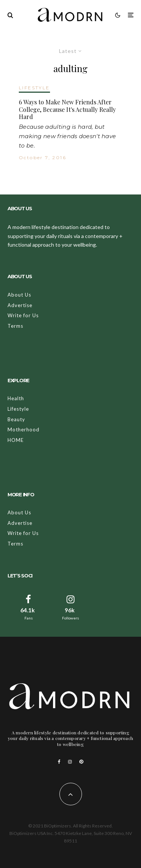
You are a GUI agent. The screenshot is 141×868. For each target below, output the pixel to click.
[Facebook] (59, 762)
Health (16, 398)
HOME (16, 440)
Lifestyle (18, 409)
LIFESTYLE (34, 88)
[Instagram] (70, 762)
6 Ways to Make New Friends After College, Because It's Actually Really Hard (67, 109)
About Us (19, 295)
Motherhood (23, 429)
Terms (15, 326)
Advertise (20, 305)
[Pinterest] (81, 762)
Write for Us (23, 315)
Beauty (16, 419)
